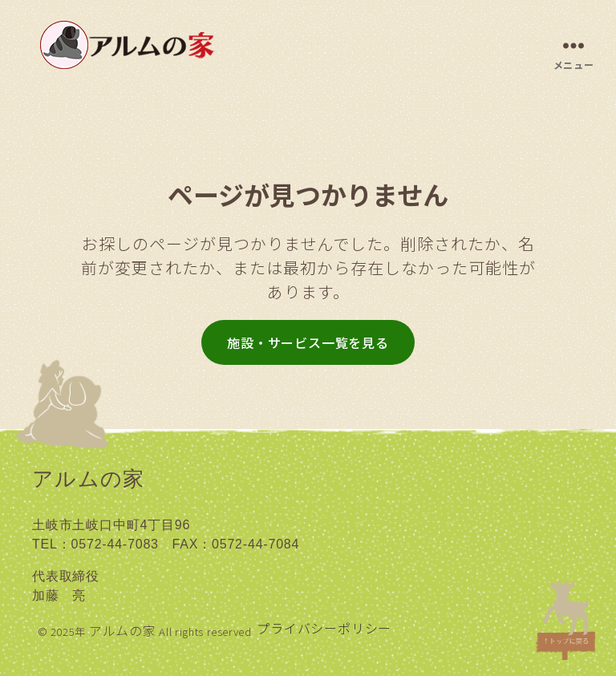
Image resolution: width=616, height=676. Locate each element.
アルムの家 (123, 630)
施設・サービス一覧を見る (308, 342)
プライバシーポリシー (324, 628)
